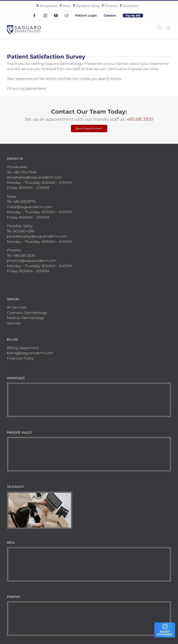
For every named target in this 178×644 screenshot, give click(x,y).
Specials (14, 323)
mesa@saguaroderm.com (29, 207)
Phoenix (110, 6)
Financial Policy (20, 358)
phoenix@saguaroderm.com (32, 261)
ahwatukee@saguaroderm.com (34, 177)
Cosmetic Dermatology (27, 313)
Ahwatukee (47, 6)
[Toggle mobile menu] (169, 28)
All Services (17, 307)
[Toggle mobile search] (159, 28)
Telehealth (129, 6)
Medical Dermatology (25, 318)
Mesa (65, 6)
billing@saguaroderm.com (30, 353)
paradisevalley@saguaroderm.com (37, 236)
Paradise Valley (86, 6)
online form (36, 89)
